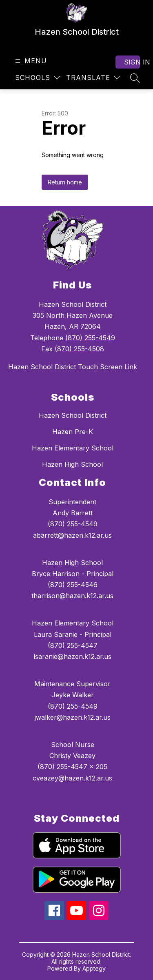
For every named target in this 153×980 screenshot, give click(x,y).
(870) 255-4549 (90, 338)
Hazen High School (72, 464)
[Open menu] (30, 61)
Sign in (132, 62)
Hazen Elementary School (73, 448)
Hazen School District (73, 415)
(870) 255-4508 (79, 349)
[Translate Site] (93, 78)
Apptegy (94, 968)
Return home (65, 182)
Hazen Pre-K (73, 432)
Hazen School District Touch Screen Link (73, 367)
